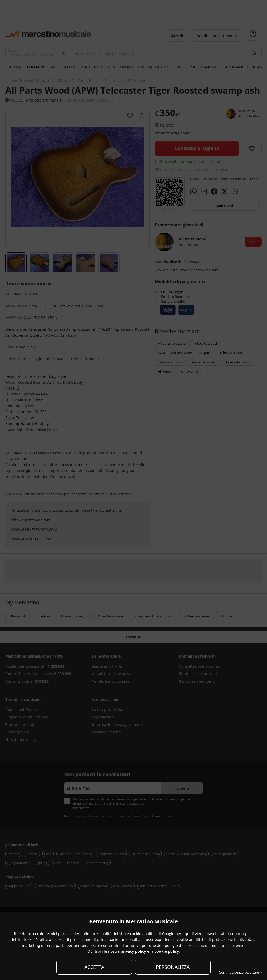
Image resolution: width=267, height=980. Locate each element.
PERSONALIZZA (173, 967)
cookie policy (167, 951)
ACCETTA (94, 967)
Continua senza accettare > (240, 972)
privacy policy (133, 951)
